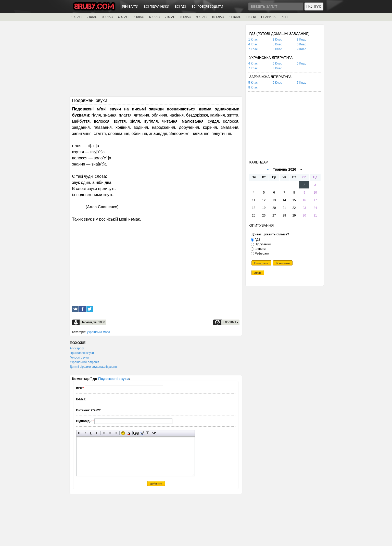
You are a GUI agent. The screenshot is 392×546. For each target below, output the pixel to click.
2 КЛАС (92, 17)
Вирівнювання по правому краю (116, 433)
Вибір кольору (129, 433)
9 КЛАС (201, 17)
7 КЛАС (170, 17)
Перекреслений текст (97, 433)
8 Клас (277, 49)
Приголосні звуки (82, 353)
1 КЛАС (76, 17)
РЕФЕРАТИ (130, 7)
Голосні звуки (79, 358)
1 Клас (253, 40)
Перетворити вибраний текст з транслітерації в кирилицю (148, 433)
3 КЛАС (108, 17)
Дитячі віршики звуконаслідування (94, 367)
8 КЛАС (186, 17)
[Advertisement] (156, 60)
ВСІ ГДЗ (180, 7)
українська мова (98, 332)
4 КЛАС (123, 17)
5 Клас (277, 44)
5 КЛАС (139, 17)
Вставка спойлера (154, 433)
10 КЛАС (218, 17)
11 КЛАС (235, 17)
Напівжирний (79, 433)
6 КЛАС (154, 17)
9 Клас (302, 49)
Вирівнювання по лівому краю (104, 433)
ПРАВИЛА (268, 17)
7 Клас (253, 49)
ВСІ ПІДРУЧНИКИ (156, 7)
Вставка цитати (142, 433)
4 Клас (253, 44)
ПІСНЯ (251, 17)
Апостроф (77, 348)
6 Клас (302, 44)
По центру (110, 433)
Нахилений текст (85, 433)
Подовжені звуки (113, 379)
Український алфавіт (85, 362)
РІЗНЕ (285, 17)
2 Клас (277, 40)
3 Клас (302, 40)
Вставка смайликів (123, 433)
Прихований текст (136, 433)
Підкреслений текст (91, 433)
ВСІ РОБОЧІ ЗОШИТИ (207, 7)
